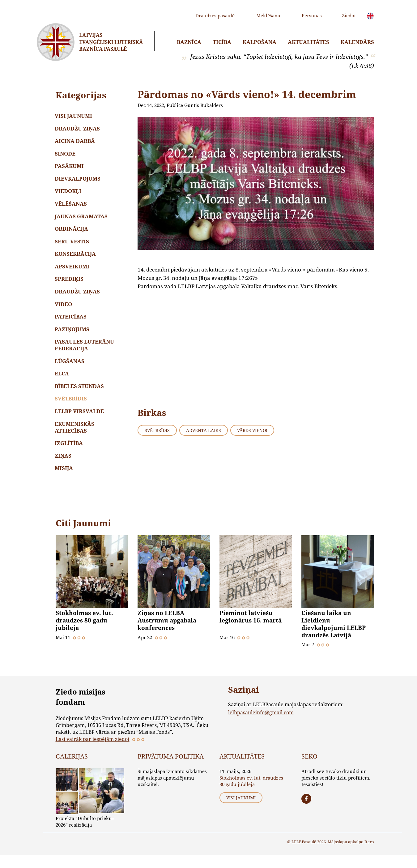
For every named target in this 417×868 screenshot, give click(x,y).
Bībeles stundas (80, 396)
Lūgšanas (70, 370)
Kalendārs (357, 42)
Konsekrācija (76, 259)
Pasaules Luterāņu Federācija (85, 353)
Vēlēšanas (72, 207)
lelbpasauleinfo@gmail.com (261, 725)
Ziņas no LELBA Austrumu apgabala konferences (167, 633)
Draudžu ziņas (78, 129)
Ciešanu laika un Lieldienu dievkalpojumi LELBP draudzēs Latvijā (334, 637)
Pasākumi (70, 168)
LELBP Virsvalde (80, 422)
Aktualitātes (308, 42)
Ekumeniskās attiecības (75, 438)
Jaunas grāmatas (82, 220)
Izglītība (70, 454)
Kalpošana (260, 42)
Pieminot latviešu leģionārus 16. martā (251, 629)
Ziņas (64, 467)
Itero (369, 854)
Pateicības (72, 324)
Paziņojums (73, 337)
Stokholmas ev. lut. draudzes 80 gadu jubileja (84, 633)
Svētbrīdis (72, 409)
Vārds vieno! (252, 430)
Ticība (222, 42)
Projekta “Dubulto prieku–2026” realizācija (85, 834)
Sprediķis (70, 285)
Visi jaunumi (74, 116)
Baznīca (189, 42)
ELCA (63, 383)
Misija (65, 480)
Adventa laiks (204, 430)
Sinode (66, 155)
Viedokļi (69, 194)
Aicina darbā (76, 142)
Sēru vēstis (73, 246)
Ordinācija (72, 233)
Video (64, 311)
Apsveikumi (73, 272)
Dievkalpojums (79, 181)
